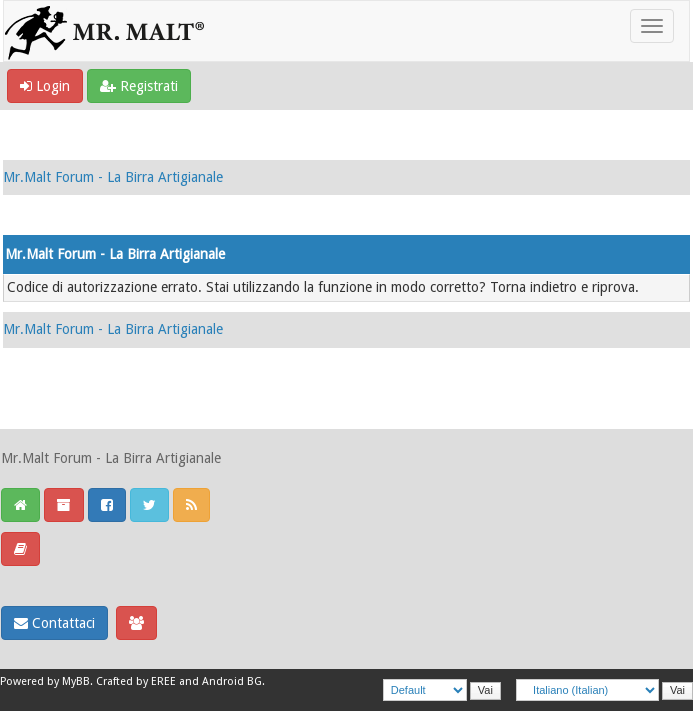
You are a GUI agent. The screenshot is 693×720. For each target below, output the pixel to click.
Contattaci (54, 623)
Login (45, 86)
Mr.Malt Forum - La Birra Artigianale (113, 177)
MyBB (76, 681)
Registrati (139, 86)
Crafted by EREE (136, 681)
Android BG (232, 681)
